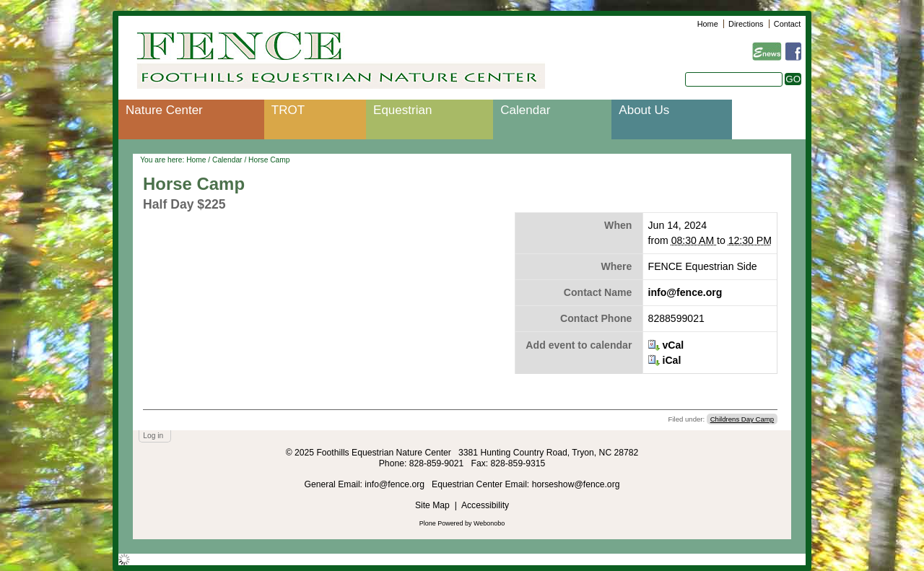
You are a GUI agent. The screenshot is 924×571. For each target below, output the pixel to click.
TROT (288, 110)
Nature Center (164, 110)
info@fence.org (685, 292)
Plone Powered (441, 523)
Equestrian (402, 110)
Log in (153, 436)
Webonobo (489, 523)
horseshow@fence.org (576, 484)
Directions (746, 24)
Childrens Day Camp (742, 419)
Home (708, 24)
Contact (787, 24)
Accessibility (485, 505)
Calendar (525, 110)
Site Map (432, 505)
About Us (644, 110)
